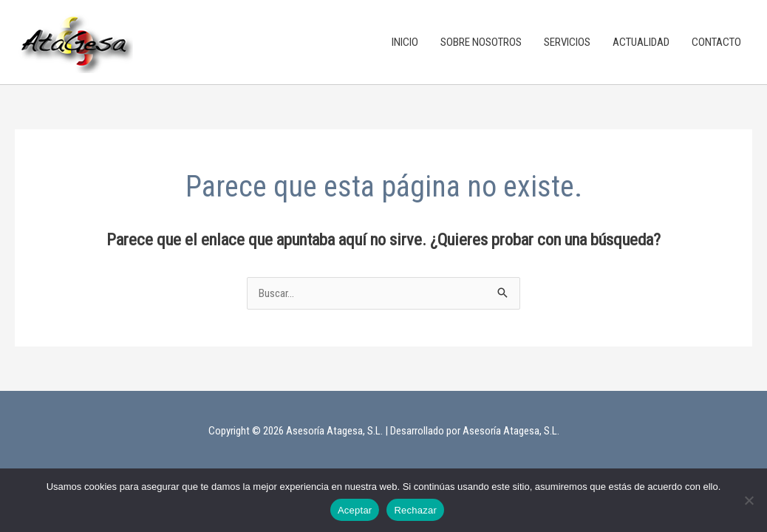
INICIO (405, 42)
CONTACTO (716, 42)
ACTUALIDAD (641, 42)
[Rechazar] (749, 500)
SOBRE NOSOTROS (481, 42)
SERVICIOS (567, 42)
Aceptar (355, 510)
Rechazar (415, 510)
